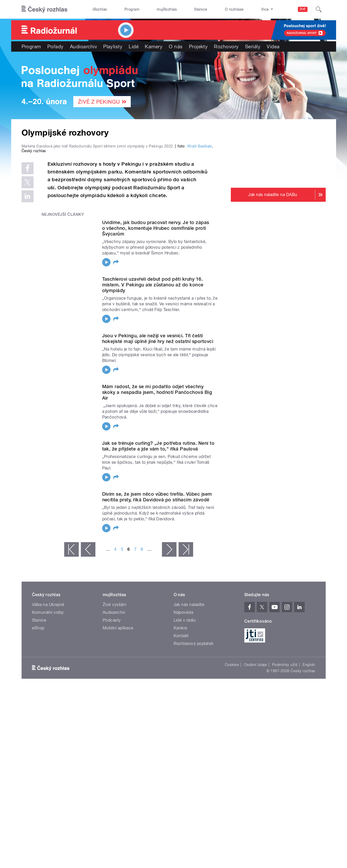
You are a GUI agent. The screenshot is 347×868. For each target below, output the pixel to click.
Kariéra (180, 738)
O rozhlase (234, 9)
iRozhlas (100, 9)
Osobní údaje (256, 775)
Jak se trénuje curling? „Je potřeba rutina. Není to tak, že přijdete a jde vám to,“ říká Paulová (158, 556)
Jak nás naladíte (189, 715)
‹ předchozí (88, 660)
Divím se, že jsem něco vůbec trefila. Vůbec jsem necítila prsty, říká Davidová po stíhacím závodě (157, 607)
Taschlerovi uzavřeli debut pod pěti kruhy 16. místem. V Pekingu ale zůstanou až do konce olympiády (153, 395)
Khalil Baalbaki (200, 257)
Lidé (134, 46)
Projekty (198, 46)
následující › (169, 660)
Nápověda (184, 723)
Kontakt (181, 746)
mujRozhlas (167, 9)
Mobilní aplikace (118, 738)
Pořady (55, 46)
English (309, 775)
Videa (273, 46)
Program (132, 9)
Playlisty (113, 46)
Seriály (253, 46)
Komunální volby (48, 723)
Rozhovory (226, 46)
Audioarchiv (83, 46)
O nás (176, 46)
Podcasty (112, 731)
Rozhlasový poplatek (194, 754)
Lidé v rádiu (185, 731)
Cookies (232, 775)
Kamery (154, 46)
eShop (38, 738)
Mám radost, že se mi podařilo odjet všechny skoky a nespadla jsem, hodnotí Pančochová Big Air (157, 503)
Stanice (201, 9)
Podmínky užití (285, 775)
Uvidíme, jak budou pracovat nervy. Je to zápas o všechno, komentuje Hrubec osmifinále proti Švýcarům (156, 338)
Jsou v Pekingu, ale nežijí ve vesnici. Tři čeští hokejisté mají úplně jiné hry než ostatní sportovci (158, 449)
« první (71, 660)
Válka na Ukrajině (48, 715)
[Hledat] (319, 9)
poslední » (186, 660)
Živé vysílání (114, 715)
